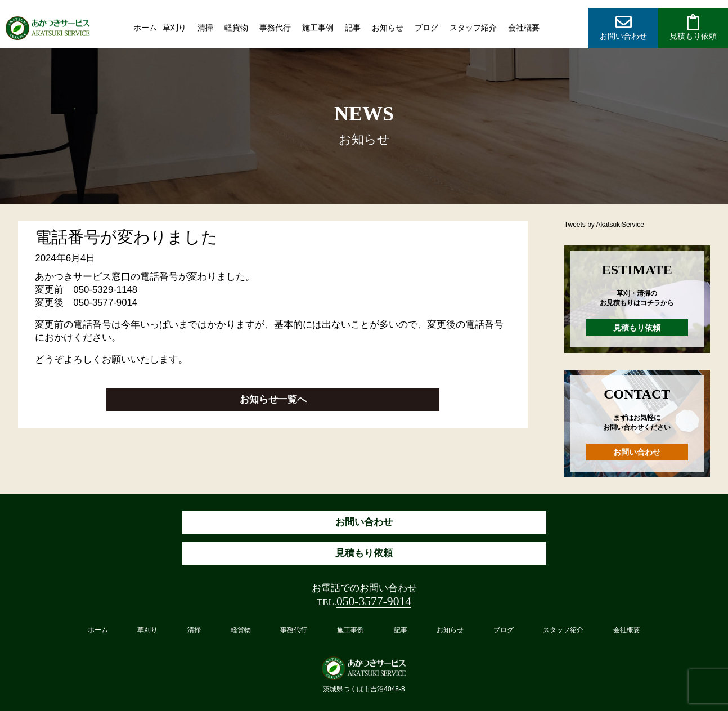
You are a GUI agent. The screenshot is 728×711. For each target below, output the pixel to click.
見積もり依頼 (637, 328)
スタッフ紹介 (473, 28)
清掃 (205, 28)
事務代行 (275, 28)
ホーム (145, 28)
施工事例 (318, 28)
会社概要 (524, 28)
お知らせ (388, 28)
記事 (353, 28)
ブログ (426, 28)
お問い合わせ (637, 452)
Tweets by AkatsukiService (604, 225)
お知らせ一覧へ (273, 399)
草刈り (174, 28)
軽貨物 (236, 28)
